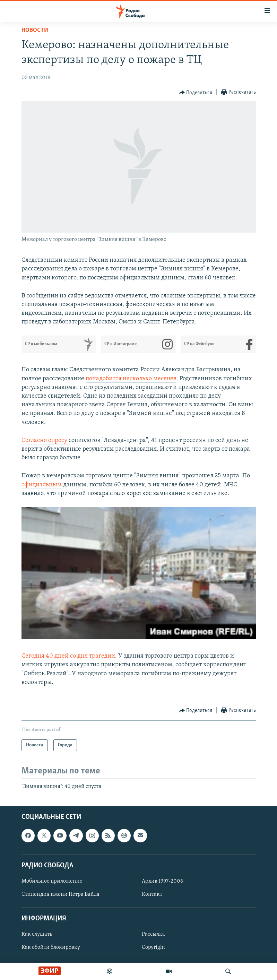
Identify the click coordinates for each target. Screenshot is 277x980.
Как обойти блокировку (51, 948)
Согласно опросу (45, 440)
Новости (35, 30)
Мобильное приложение (52, 881)
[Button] (196, 93)
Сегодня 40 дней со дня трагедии (68, 656)
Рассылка (153, 935)
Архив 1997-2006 (162, 881)
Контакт (152, 894)
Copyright (153, 948)
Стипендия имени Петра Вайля (60, 894)
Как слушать (37, 935)
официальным (42, 485)
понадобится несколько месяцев (131, 379)
